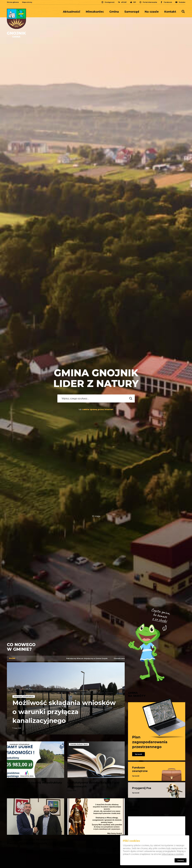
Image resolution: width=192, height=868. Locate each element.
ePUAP (124, 2)
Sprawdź (139, 754)
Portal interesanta (150, 2)
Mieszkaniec (95, 12)
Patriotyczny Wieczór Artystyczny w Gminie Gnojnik (89, 658)
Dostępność (110, 2)
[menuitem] (73, 12)
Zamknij (181, 860)
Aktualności (72, 12)
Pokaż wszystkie (66, 858)
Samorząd (132, 12)
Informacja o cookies (173, 854)
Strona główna (13, 2)
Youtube (182, 2)
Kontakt (170, 12)
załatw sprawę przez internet (98, 409)
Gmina (114, 12)
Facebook (168, 2)
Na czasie (152, 12)
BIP (135, 2)
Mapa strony (27, 2)
